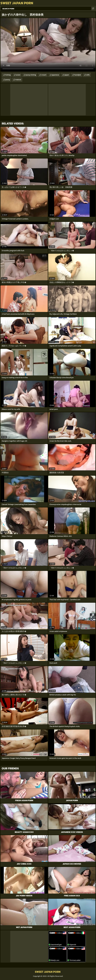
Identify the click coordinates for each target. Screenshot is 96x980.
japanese (55, 75)
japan (67, 75)
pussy (8, 80)
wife (88, 75)
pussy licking (31, 75)
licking (8, 75)
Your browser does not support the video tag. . (48, 45)
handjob (78, 75)
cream (44, 75)
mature (18, 80)
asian (18, 75)
